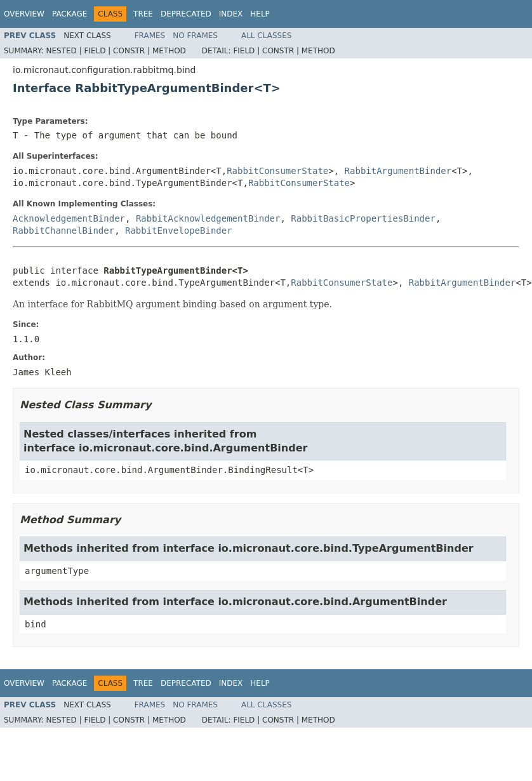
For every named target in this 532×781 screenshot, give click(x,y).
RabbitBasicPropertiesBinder (363, 218)
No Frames (195, 36)
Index (231, 14)
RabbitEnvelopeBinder (179, 230)
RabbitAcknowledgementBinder (208, 218)
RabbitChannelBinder (63, 230)
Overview (24, 14)
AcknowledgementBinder (69, 218)
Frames (150, 36)
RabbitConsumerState (277, 171)
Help (260, 14)
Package (70, 14)
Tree (143, 14)
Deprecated (186, 14)
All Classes (266, 36)
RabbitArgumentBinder (398, 171)
